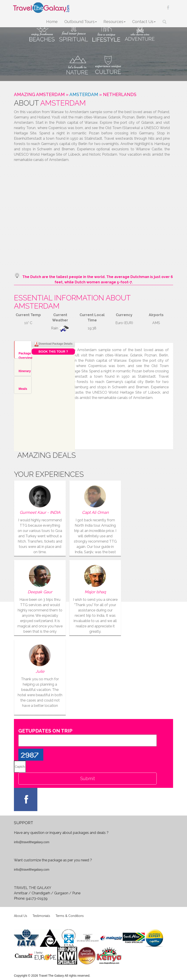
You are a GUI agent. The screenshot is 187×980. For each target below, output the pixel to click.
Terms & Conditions (70, 916)
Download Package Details (53, 344)
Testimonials (41, 916)
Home (52, 22)
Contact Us (144, 22)
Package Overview (25, 355)
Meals (23, 389)
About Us (21, 916)
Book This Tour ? (53, 352)
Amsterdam (84, 95)
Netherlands (120, 95)
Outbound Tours (81, 22)
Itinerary (25, 371)
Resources (114, 22)
